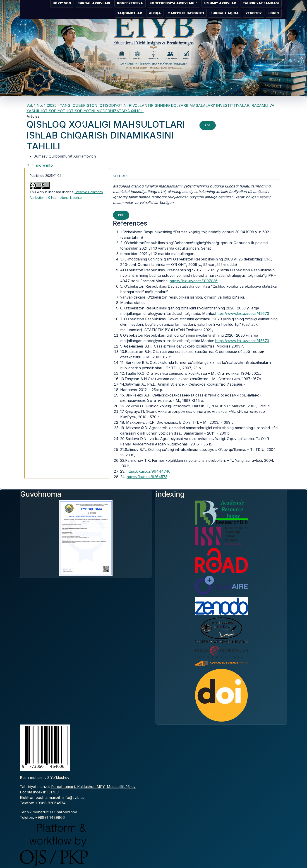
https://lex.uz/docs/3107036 (194, 281)
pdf (208, 125)
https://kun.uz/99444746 (148, 471)
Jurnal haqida (225, 13)
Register (254, 13)
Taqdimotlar (130, 13)
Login (274, 13)
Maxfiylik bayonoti (186, 13)
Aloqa (155, 13)
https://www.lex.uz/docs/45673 (242, 314)
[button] (40, 165)
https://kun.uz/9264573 (147, 477)
